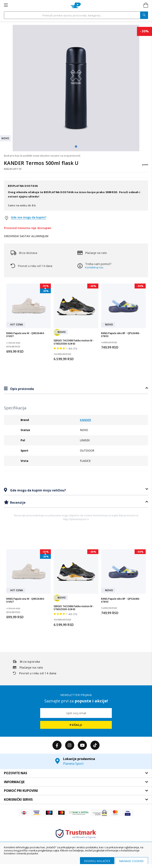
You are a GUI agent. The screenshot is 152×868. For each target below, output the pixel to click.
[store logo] (76, 5)
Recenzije (17, 503)
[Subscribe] (76, 725)
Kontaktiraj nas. (95, 267)
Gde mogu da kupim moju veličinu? (38, 490)
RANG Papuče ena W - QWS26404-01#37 (26, 335)
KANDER (85, 420)
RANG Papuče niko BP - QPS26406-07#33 (121, 335)
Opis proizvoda (22, 389)
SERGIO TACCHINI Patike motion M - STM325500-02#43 (74, 342)
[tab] (76, 389)
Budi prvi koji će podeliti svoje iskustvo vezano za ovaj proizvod (42, 156)
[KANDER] (145, 167)
